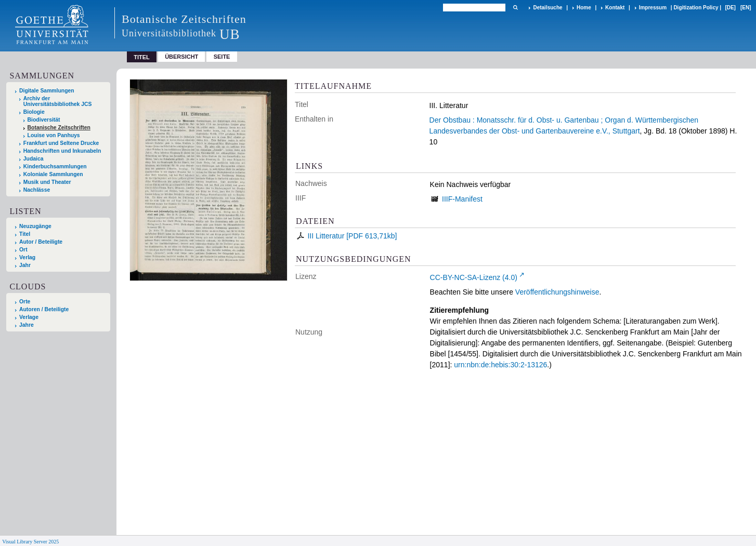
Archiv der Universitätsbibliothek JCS (58, 101)
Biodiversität (44, 120)
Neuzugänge (35, 226)
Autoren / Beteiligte (44, 309)
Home (584, 8)
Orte (25, 302)
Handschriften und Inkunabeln (62, 151)
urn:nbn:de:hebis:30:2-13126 (500, 365)
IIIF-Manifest (462, 199)
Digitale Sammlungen (47, 91)
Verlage (29, 317)
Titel (25, 234)
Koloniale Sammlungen (53, 174)
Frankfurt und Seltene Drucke (61, 143)
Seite (222, 57)
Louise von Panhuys (54, 135)
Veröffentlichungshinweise (557, 292)
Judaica (34, 159)
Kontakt (615, 8)
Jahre (27, 325)
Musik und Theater (47, 182)
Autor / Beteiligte (41, 242)
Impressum (653, 8)
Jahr (25, 265)
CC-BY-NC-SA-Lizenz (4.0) (474, 277)
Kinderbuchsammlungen (55, 167)
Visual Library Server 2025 (30, 542)
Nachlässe (37, 190)
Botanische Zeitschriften (59, 128)
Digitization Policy (696, 8)
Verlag (27, 257)
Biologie (34, 112)
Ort (23, 250)
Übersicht (181, 57)
